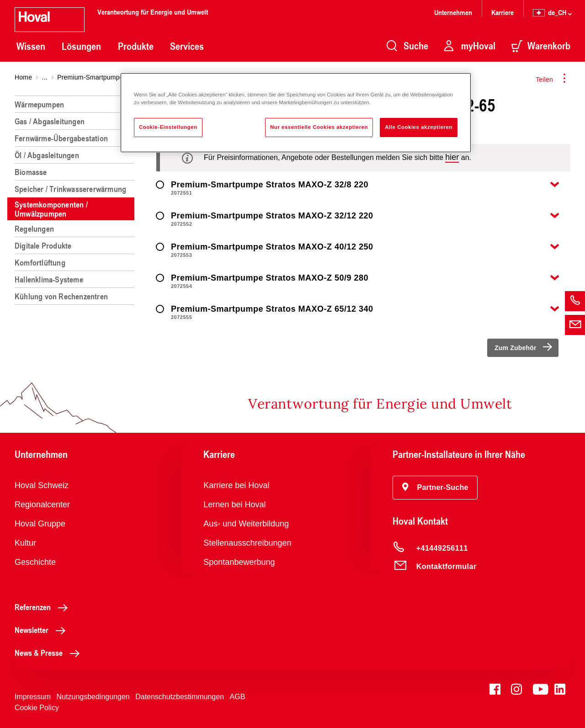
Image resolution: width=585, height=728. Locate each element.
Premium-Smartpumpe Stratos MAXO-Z (115, 77)
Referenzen (44, 607)
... (45, 77)
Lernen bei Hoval (234, 505)
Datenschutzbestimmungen (180, 697)
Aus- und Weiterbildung (246, 524)
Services (187, 46)
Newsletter (43, 630)
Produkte (136, 46)
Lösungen (81, 46)
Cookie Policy (37, 708)
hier (452, 157)
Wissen (31, 46)
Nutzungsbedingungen (93, 697)
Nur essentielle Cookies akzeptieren (319, 127)
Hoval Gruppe (40, 524)
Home (23, 77)
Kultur (25, 543)
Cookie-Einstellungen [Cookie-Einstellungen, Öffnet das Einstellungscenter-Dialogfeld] (168, 127)
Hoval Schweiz (42, 485)
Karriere (503, 12)
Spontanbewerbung (239, 562)
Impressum (33, 697)
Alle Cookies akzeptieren (419, 127)
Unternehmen (453, 12)
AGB (238, 697)
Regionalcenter (42, 505)
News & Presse (50, 653)
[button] (435, 488)
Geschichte (35, 562)
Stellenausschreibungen (247, 543)
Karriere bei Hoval (236, 485)
